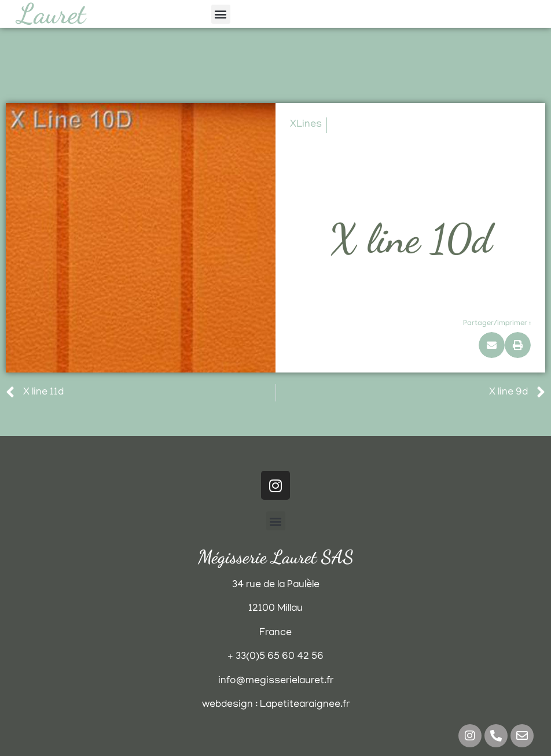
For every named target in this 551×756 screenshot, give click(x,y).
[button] (221, 14)
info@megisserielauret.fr (276, 681)
